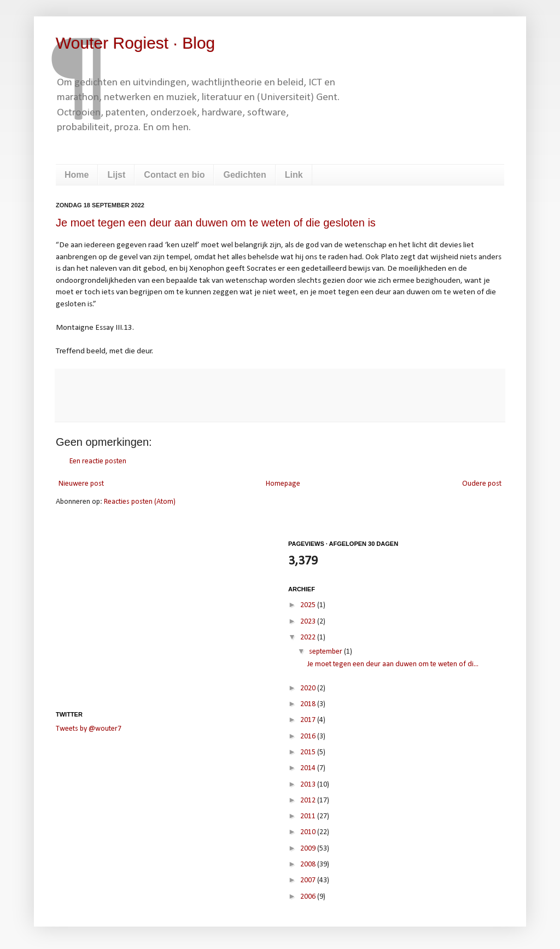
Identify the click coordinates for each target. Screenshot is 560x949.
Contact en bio (174, 175)
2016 (309, 737)
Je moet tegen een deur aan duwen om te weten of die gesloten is (216, 223)
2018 (309, 704)
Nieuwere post (81, 484)
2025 (309, 605)
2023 (309, 622)
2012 (309, 800)
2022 (309, 637)
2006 (309, 897)
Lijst (116, 175)
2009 (309, 849)
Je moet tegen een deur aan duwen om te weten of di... (393, 664)
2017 (309, 720)
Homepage (283, 484)
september (326, 652)
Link (294, 175)
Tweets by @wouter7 (89, 729)
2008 (309, 864)
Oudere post (482, 484)
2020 (309, 688)
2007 (309, 880)
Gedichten (244, 175)
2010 (309, 832)
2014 (309, 768)
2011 (309, 816)
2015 (309, 752)
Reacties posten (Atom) (140, 502)
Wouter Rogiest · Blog (135, 43)
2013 (309, 785)
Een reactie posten (98, 461)
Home (77, 175)
